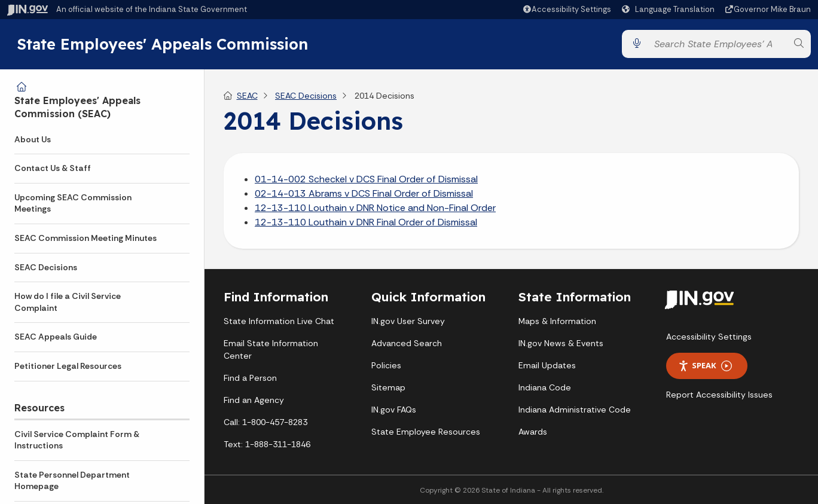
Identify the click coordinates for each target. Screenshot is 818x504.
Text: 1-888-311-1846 (267, 445)
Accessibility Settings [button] (709, 337)
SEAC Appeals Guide (56, 337)
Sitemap (388, 388)
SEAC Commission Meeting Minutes (86, 238)
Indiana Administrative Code (575, 410)
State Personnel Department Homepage (72, 481)
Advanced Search (407, 344)
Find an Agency (254, 401)
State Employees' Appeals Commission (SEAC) (77, 107)
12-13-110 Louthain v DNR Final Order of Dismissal (366, 222)
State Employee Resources (426, 432)
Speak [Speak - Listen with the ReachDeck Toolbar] (705, 366)
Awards (533, 432)
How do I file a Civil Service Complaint (68, 302)
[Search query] (718, 44)
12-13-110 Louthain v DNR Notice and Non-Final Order (375, 208)
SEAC (247, 96)
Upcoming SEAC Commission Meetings (73, 203)
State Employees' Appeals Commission (162, 44)
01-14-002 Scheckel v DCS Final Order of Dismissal (366, 179)
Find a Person (250, 378)
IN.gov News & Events (561, 344)
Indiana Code (545, 388)
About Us (33, 139)
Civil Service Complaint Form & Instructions (77, 440)
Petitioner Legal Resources (68, 366)
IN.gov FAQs (394, 410)
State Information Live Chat (279, 322)
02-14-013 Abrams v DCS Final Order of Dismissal (364, 193)
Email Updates (547, 366)
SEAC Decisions (46, 267)
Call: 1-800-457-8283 (265, 423)
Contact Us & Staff (53, 168)
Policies (386, 366)
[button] (567, 9)
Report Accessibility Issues (719, 395)
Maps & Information (557, 322)
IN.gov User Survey (408, 322)
